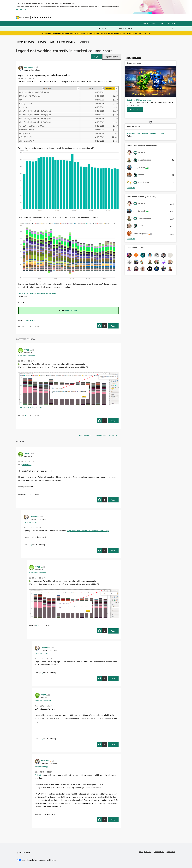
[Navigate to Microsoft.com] (22, 17)
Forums (56, 17)
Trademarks (171, 852)
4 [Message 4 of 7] (26, 415)
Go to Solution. (72, 310)
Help (162, 23)
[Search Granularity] (107, 29)
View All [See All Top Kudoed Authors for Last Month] (131, 239)
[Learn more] (135, 109)
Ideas (77, 17)
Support (119, 17)
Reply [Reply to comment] (113, 421)
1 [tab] (147, 115)
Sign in (155, 23)
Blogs (99, 17)
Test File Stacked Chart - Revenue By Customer (37, 293)
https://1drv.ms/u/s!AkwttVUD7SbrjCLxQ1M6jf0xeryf (88, 531)
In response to (27, 356)
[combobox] (147, 29)
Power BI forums (25, 42)
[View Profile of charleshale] (29, 67)
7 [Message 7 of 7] (42, 814)
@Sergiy (38, 775)
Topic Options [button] (111, 57)
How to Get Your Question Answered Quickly (145, 133)
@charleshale (26, 465)
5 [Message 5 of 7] (42, 673)
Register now (21, 9)
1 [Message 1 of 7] (26, 326)
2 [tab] (149, 115)
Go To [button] (171, 23)
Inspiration (67, 17)
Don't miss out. (144, 33)
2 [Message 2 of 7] (26, 494)
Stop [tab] (153, 115)
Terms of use (159, 852)
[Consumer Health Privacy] (48, 860)
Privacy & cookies (145, 852)
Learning (108, 17)
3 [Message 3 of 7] (31, 545)
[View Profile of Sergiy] (27, 350)
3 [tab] (150, 115)
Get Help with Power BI (63, 42)
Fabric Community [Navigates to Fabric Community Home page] (41, 17)
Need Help (29, 320)
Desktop (84, 42)
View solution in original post (30, 407)
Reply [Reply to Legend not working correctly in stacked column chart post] (113, 326)
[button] (96, 57)
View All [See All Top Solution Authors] (131, 188)
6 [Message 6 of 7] (42, 739)
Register (145, 23)
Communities (88, 17)
